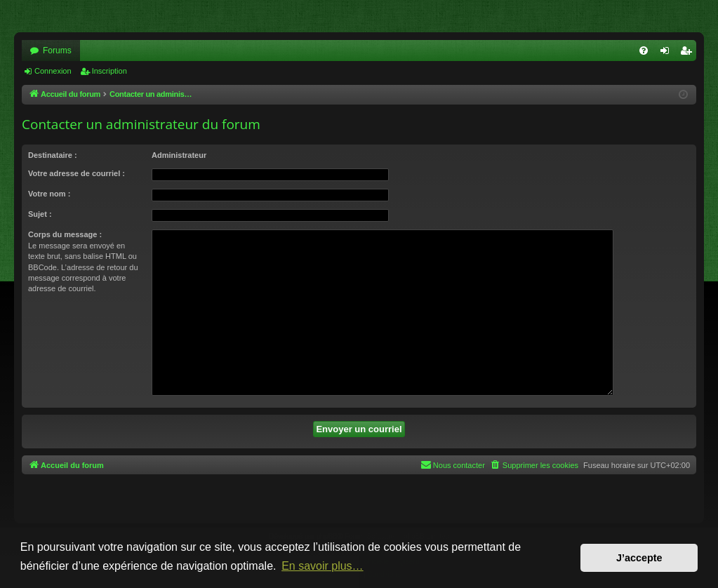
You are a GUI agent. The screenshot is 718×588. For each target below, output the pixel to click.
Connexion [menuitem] (668, 53)
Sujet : (40, 214)
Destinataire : (53, 155)
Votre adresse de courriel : (77, 173)
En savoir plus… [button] (323, 566)
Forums (57, 51)
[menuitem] (644, 51)
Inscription (109, 71)
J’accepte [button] (639, 558)
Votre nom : (49, 194)
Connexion (53, 71)
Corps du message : (65, 234)
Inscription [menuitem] (689, 53)
